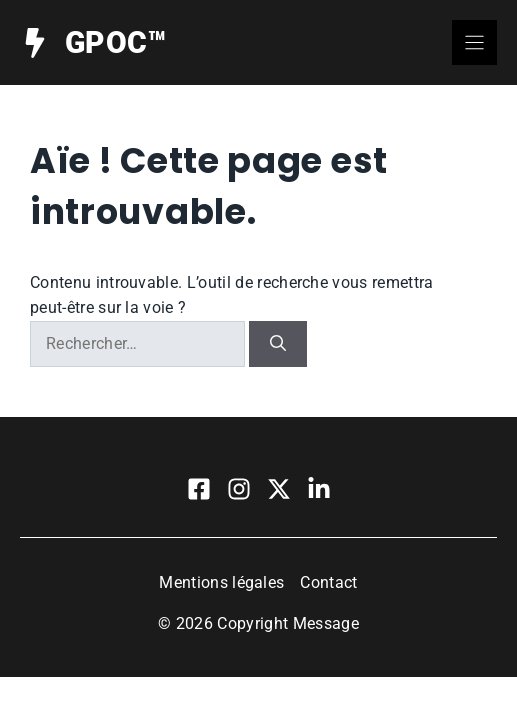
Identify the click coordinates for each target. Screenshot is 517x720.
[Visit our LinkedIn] (319, 489)
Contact (328, 582)
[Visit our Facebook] (199, 489)
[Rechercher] (278, 344)
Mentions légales (221, 582)
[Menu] (474, 42)
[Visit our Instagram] (239, 489)
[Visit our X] (279, 489)
